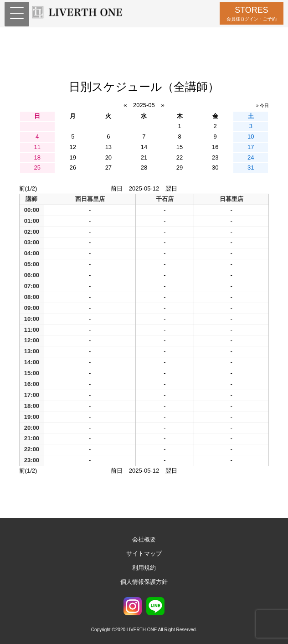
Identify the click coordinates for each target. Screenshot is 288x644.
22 (180, 157)
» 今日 (262, 106)
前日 (117, 188)
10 (251, 137)
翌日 (171, 188)
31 (251, 167)
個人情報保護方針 (144, 582)
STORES (252, 13)
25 (37, 167)
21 (144, 157)
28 (144, 167)
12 (73, 147)
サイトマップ (144, 554)
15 (180, 147)
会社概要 (144, 539)
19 (73, 157)
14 (144, 147)
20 (108, 157)
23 (215, 157)
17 (251, 147)
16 (215, 147)
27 (108, 167)
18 (37, 157)
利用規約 (144, 568)
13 (108, 147)
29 (180, 167)
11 (37, 147)
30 (215, 167)
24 (251, 157)
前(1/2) (28, 188)
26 (73, 167)
